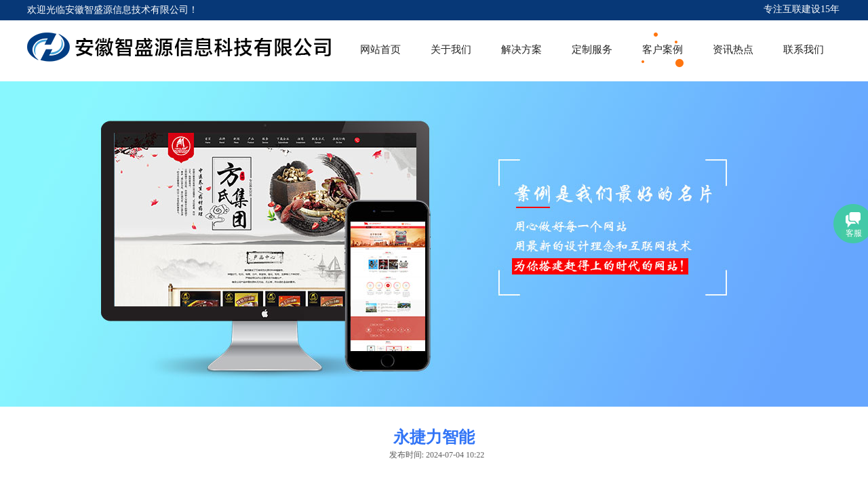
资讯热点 (733, 49)
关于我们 (451, 49)
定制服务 (592, 49)
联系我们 (804, 49)
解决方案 (521, 49)
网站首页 (380, 49)
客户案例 (663, 49)
